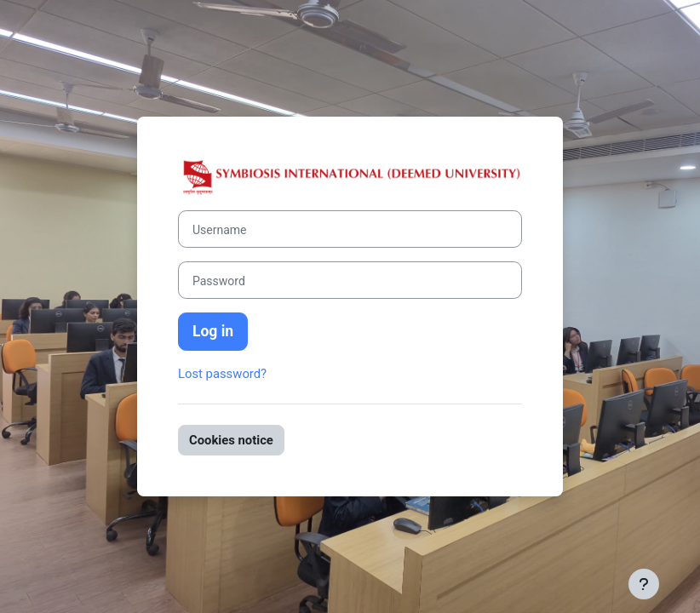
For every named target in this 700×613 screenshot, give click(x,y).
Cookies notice (231, 440)
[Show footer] (644, 584)
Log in (213, 331)
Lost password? (222, 374)
